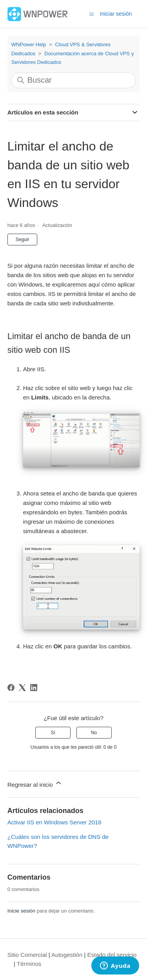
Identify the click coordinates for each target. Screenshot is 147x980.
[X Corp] (22, 688)
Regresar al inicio (35, 783)
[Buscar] (74, 80)
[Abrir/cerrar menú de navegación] (92, 14)
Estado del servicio (112, 955)
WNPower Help (29, 44)
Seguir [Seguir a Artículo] (23, 240)
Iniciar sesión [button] (116, 14)
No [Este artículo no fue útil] (94, 733)
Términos (29, 964)
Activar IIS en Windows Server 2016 (54, 822)
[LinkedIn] (34, 688)
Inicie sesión (22, 911)
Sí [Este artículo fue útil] (53, 733)
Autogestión (67, 955)
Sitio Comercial (27, 955)
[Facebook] (11, 688)
